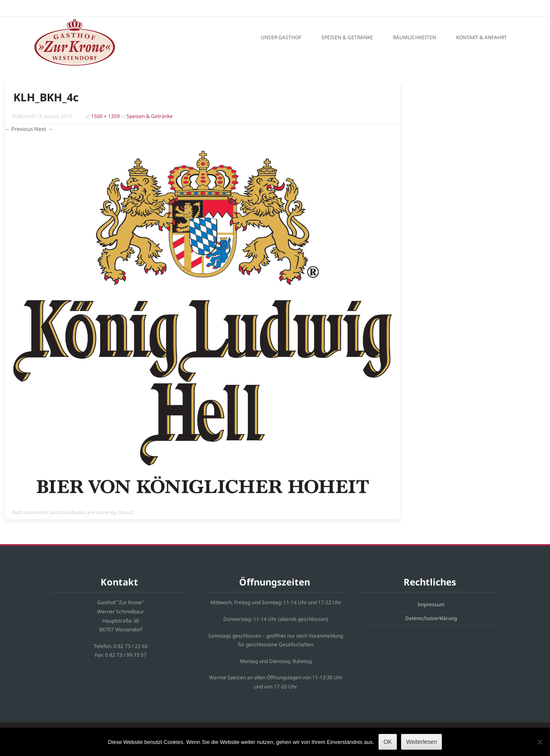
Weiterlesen (422, 742)
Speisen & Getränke (347, 37)
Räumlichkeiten (415, 37)
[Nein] (540, 742)
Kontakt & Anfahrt (482, 37)
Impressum (431, 604)
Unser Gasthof (281, 37)
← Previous (19, 129)
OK (388, 742)
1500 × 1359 (105, 116)
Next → (44, 129)
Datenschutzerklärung (431, 618)
